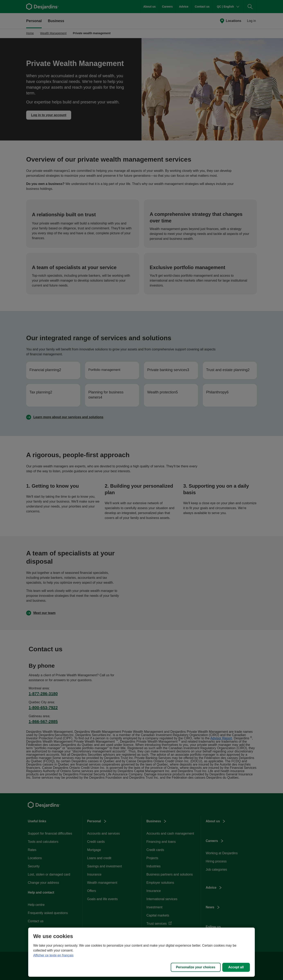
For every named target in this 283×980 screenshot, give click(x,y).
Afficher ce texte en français (53, 955)
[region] (141, 952)
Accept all (236, 967)
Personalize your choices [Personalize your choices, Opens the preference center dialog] (196, 967)
